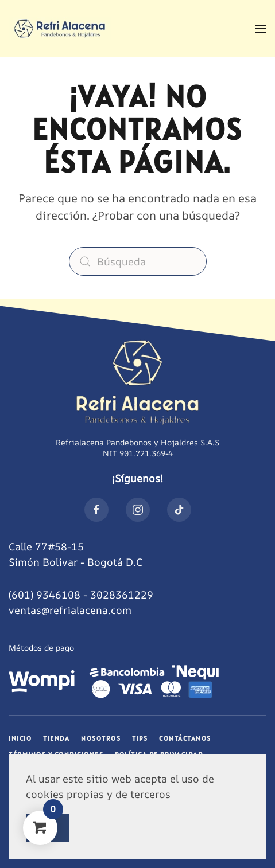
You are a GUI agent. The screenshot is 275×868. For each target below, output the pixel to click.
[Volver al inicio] (60, 29)
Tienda (56, 738)
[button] (261, 29)
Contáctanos (185, 738)
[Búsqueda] (138, 261)
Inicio (20, 738)
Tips (140, 738)
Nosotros (101, 738)
